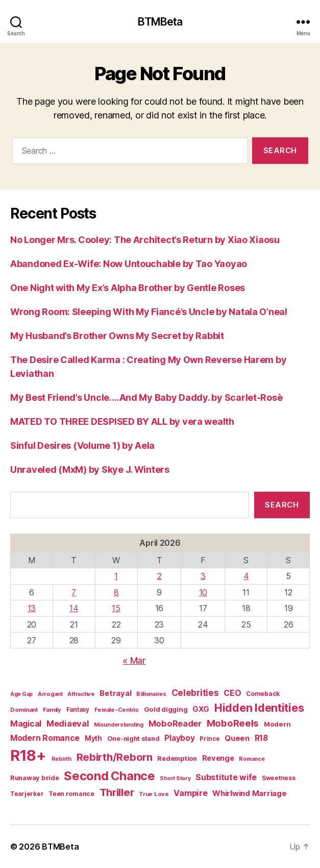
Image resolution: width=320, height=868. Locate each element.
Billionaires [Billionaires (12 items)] (151, 694)
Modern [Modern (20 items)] (277, 724)
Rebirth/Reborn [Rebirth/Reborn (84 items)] (115, 757)
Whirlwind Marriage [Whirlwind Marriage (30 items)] (249, 793)
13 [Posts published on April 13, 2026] (32, 608)
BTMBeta (160, 22)
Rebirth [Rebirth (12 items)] (61, 759)
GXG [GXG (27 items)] (201, 709)
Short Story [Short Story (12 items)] (175, 778)
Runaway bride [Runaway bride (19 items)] (35, 778)
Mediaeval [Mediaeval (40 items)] (68, 724)
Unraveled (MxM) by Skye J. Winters (90, 469)
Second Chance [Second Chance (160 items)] (109, 776)
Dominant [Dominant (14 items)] (24, 710)
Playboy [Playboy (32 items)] (179, 738)
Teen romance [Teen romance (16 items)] (71, 794)
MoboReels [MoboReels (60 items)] (233, 723)
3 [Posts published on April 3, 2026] (203, 576)
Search (282, 505)
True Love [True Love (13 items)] (154, 794)
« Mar (134, 660)
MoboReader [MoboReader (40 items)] (175, 724)
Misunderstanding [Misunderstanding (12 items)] (119, 725)
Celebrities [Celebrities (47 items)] (195, 693)
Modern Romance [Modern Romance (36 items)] (45, 738)
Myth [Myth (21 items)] (93, 738)
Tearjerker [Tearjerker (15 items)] (27, 794)
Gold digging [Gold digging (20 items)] (166, 709)
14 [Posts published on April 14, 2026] (74, 608)
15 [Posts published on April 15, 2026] (116, 608)
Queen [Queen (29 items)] (237, 738)
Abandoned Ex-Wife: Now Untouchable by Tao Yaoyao (129, 264)
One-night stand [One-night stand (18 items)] (133, 739)
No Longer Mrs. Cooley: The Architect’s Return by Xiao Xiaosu (145, 240)
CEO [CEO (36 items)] (232, 693)
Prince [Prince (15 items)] (210, 739)
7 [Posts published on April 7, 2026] (74, 592)
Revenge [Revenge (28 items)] (218, 758)
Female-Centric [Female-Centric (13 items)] (117, 710)
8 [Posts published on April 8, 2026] (116, 592)
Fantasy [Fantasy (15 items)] (78, 710)
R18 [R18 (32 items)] (261, 738)
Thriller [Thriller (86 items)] (117, 792)
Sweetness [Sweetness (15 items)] (279, 778)
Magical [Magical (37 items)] (26, 724)
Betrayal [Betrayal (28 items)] (115, 693)
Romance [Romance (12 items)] (252, 759)
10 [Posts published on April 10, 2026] (203, 592)
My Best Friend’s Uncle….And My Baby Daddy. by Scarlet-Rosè (146, 397)
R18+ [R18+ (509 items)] (28, 755)
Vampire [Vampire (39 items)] (190, 793)
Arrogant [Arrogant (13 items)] (50, 694)
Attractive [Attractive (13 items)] (81, 694)
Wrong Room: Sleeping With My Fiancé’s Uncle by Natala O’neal (149, 312)
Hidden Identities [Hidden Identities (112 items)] (259, 708)
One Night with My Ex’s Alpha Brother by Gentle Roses (128, 288)
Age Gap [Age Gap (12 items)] (21, 694)
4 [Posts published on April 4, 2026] (246, 576)
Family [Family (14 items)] (52, 710)
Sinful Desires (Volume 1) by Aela (82, 445)
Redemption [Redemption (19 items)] (177, 758)
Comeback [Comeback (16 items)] (263, 694)
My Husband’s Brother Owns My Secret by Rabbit (117, 336)
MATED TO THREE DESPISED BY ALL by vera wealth (122, 421)
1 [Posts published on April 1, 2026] (116, 576)
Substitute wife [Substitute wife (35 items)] (226, 777)
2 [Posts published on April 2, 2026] (159, 576)
